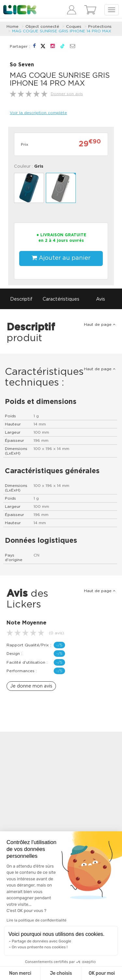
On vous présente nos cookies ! (40, 947)
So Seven (22, 65)
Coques (74, 26)
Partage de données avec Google (41, 941)
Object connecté (42, 26)
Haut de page (100, 324)
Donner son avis (67, 94)
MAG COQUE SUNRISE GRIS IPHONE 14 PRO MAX (62, 31)
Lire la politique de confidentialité (36, 920)
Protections (100, 26)
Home (13, 26)
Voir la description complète (38, 113)
